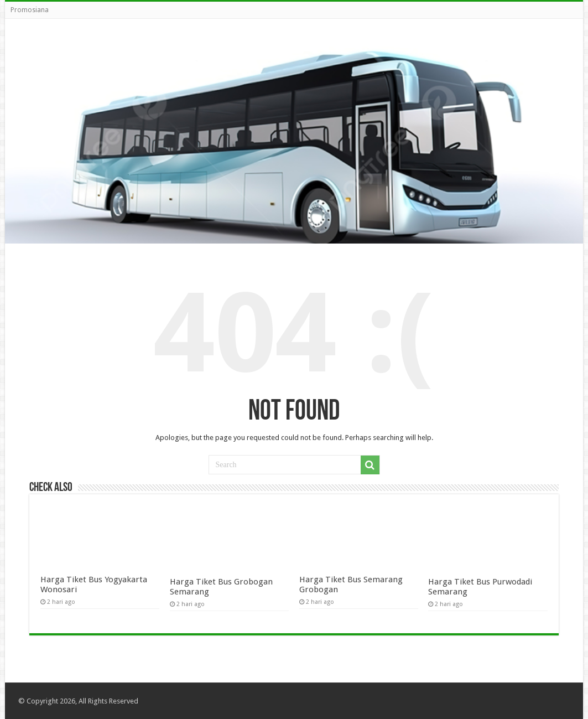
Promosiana (30, 10)
